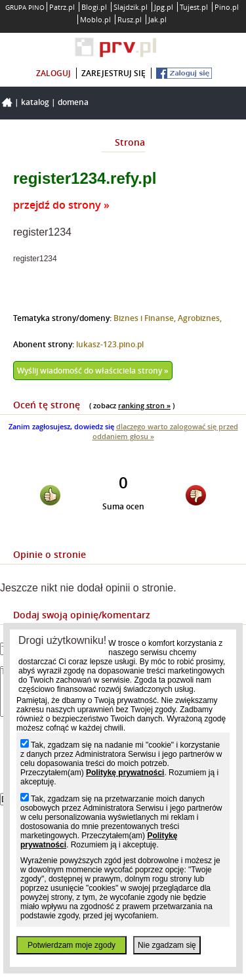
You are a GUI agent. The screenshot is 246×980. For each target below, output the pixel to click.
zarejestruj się (113, 73)
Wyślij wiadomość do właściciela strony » (93, 371)
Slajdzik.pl (131, 7)
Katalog (35, 102)
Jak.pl (157, 19)
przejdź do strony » (61, 205)
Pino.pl (227, 7)
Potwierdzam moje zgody (72, 945)
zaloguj (53, 73)
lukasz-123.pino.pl (110, 344)
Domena (73, 102)
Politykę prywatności (125, 773)
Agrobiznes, (200, 318)
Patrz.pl (62, 7)
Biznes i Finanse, (146, 318)
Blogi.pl (94, 7)
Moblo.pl (95, 19)
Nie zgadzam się (167, 945)
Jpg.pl (164, 7)
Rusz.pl (130, 19)
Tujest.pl (194, 7)
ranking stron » (144, 405)
